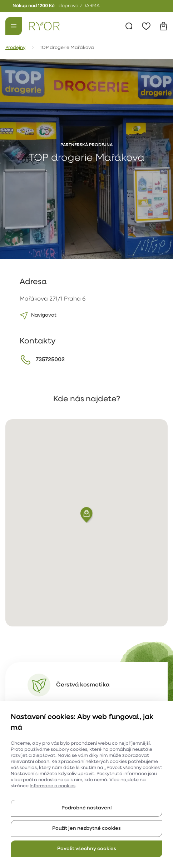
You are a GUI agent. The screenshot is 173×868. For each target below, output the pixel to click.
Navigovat (44, 315)
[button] (86, 515)
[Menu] (14, 26)
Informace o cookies (53, 786)
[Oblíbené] (146, 26)
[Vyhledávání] (129, 26)
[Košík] (163, 26)
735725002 (50, 360)
